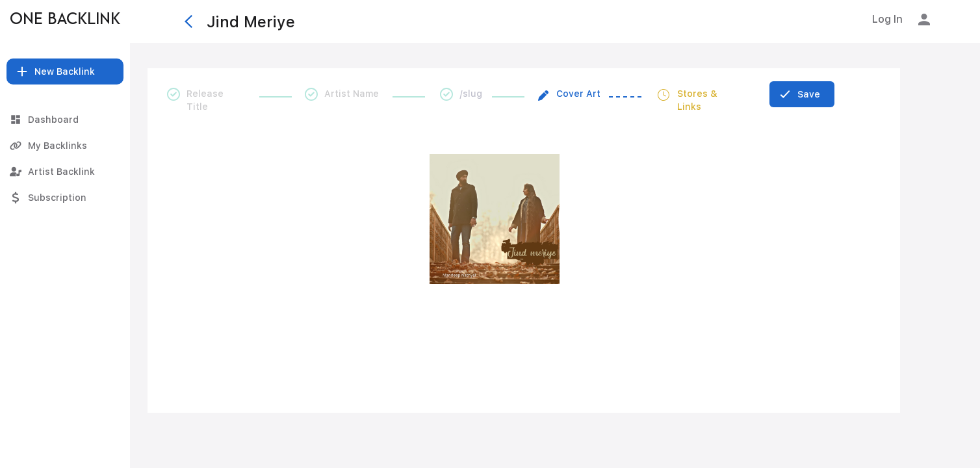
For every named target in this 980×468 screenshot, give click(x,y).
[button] (65, 71)
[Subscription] (65, 198)
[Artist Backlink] (65, 172)
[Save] (802, 94)
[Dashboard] (65, 120)
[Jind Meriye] (496, 21)
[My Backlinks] (65, 146)
